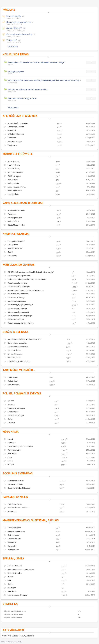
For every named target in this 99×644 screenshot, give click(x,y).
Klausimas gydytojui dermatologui (19, 323)
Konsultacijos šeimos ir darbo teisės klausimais (24, 290)
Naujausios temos (16, 54)
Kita (7, 580)
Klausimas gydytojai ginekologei (18, 305)
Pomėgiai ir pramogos (14, 408)
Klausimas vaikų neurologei (16, 312)
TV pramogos (11, 412)
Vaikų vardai (11, 256)
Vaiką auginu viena (13, 191)
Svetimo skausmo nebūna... (16, 508)
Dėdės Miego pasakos (15, 225)
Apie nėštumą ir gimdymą (20, 116)
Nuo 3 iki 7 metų (12, 169)
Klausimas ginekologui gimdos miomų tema (23, 339)
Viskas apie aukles (13, 218)
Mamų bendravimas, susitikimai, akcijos (31, 520)
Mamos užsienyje (12, 539)
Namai (8, 439)
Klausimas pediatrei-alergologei (18, 316)
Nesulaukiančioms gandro (16, 123)
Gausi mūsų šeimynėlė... (15, 187)
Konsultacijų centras (19, 265)
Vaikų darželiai (11, 221)
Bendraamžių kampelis (15, 531)
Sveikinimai (10, 542)
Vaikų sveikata (11, 183)
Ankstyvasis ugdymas (14, 210)
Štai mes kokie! (12, 535)
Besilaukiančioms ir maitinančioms (19, 569)
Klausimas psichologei (15, 298)
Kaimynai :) (10, 546)
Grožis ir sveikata (15, 332)
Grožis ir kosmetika (13, 354)
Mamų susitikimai (13, 528)
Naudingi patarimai (16, 234)
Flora (8, 457)
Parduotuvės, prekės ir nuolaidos (18, 446)
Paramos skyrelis (15, 497)
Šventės (9, 401)
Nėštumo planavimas (14, 127)
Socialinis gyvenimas (18, 473)
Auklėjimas (10, 214)
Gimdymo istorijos (13, 142)
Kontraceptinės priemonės (16, 347)
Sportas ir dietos (12, 350)
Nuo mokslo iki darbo (14, 481)
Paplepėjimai (11, 377)
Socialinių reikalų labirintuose (17, 488)
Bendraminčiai (11, 550)
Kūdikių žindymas (13, 176)
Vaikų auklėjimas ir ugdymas (23, 203)
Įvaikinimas (10, 512)
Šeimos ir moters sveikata (16, 343)
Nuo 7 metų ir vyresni (14, 172)
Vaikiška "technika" (13, 249)
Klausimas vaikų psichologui (17, 287)
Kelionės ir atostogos (14, 416)
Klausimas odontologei (15, 301)
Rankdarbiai (10, 454)
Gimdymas (10, 138)
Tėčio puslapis (11, 194)
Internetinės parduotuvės (15, 595)
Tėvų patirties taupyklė (14, 241)
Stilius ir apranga (12, 358)
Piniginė (9, 465)
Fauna (8, 461)
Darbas (9, 584)
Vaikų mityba (11, 180)
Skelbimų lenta (13, 559)
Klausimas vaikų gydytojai (16, 283)
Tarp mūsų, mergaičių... (19, 370)
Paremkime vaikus (13, 504)
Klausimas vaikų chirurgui (16, 309)
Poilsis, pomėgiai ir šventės (22, 393)
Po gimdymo (11, 145)
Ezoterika (9, 423)
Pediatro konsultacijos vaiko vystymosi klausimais (25, 279)
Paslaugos (10, 588)
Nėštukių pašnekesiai (14, 134)
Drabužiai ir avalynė (13, 573)
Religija (9, 419)
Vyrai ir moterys (12, 385)
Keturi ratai (10, 443)
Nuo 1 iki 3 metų (12, 165)
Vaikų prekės (11, 245)
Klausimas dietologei (14, 319)
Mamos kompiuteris (14, 484)
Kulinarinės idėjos (13, 450)
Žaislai (8, 252)
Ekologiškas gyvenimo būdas (17, 361)
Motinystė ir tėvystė (18, 154)
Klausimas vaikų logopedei (16, 294)
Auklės (9, 577)
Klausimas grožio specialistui (17, 276)
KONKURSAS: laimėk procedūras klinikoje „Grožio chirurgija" (29, 272)
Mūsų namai (11, 432)
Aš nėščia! (10, 131)
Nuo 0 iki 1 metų (12, 161)
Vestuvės (9, 405)
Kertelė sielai (11, 381)
